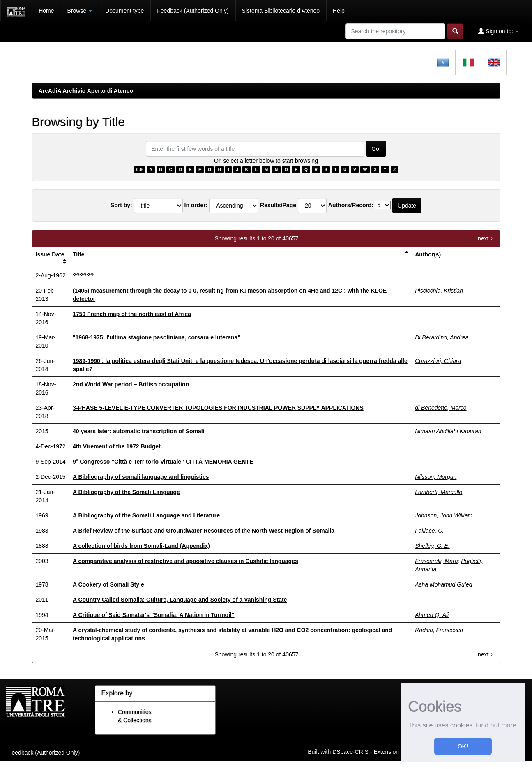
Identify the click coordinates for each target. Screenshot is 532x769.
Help (339, 11)
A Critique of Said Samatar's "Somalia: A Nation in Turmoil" (154, 615)
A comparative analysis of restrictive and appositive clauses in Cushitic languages (185, 561)
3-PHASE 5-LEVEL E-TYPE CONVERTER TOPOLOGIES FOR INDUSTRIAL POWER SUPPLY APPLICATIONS (218, 408)
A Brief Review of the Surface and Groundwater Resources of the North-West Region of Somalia (204, 531)
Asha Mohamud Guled (443, 584)
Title (79, 254)
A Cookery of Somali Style (108, 584)
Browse (80, 11)
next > (486, 238)
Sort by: (121, 205)
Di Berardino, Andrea (442, 337)
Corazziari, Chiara (438, 361)
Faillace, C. (429, 531)
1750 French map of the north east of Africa (132, 314)
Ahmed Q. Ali (432, 615)
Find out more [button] (496, 725)
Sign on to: (499, 31)
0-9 (139, 169)
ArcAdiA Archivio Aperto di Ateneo (86, 91)
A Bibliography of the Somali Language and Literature (146, 515)
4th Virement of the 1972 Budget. (117, 446)
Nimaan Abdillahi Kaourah (448, 431)
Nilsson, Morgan (436, 477)
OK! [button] (463, 746)
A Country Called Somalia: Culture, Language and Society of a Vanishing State (180, 600)
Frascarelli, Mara (436, 561)
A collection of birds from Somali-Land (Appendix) (141, 546)
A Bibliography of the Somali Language (126, 492)
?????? (83, 275)
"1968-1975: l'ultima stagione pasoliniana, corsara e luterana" (157, 337)
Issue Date (50, 254)
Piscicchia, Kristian (439, 291)
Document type (124, 11)
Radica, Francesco (439, 630)
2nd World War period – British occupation (131, 384)
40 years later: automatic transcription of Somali (139, 431)
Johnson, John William (444, 515)
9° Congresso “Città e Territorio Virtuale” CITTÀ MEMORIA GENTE (163, 462)
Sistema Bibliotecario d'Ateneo (281, 11)
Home (46, 11)
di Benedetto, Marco (441, 408)
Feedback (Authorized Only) (193, 11)
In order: (196, 205)
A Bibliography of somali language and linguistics (141, 477)
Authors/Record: (351, 205)
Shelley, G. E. (432, 546)
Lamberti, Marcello (439, 492)
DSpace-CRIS (350, 751)
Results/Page (278, 205)
